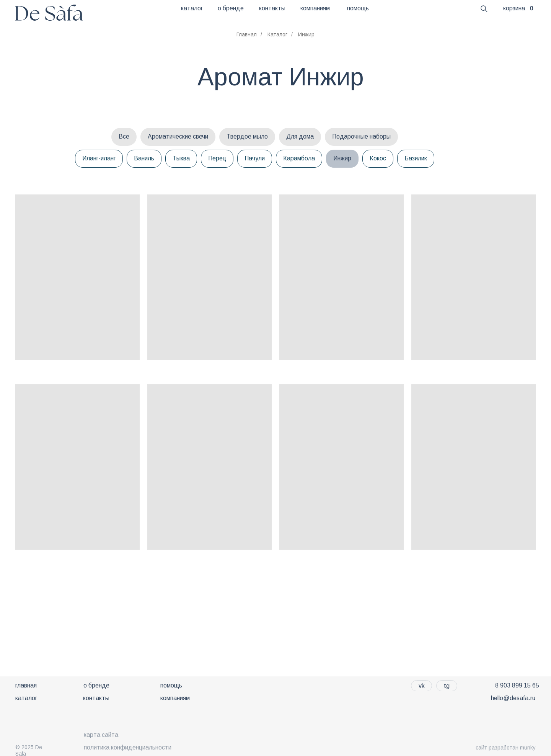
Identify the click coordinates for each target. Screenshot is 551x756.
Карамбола (299, 158)
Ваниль (144, 158)
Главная (247, 34)
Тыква (181, 158)
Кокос (378, 158)
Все (124, 136)
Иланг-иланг (99, 158)
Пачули (255, 158)
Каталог (277, 34)
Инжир (342, 158)
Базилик (416, 158)
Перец (217, 158)
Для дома (300, 136)
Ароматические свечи (178, 136)
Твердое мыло (247, 136)
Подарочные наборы (361, 136)
